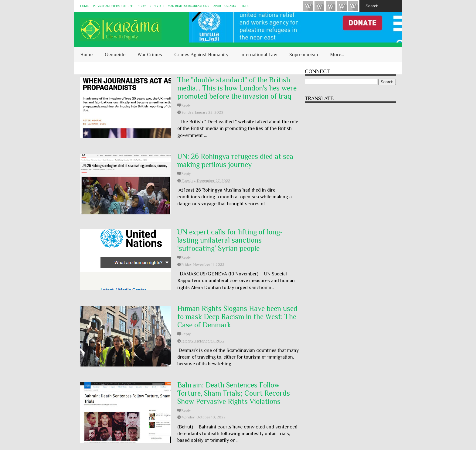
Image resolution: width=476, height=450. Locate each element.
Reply (186, 105)
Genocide (115, 55)
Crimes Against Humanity (201, 55)
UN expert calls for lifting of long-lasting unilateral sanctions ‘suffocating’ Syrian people (230, 240)
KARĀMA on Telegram (353, 6)
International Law (259, 55)
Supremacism (304, 55)
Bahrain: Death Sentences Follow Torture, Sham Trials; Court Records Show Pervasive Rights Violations (234, 393)
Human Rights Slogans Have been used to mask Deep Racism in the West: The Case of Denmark (237, 317)
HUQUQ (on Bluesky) (319, 6)
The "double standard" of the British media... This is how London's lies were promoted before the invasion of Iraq (237, 88)
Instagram (342, 6)
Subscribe (331, 6)
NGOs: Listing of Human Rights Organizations (173, 6)
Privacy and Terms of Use (113, 6)
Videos (308, 6)
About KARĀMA (225, 6)
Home (84, 6)
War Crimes (150, 55)
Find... (245, 6)
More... (337, 55)
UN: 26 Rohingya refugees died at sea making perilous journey (235, 160)
